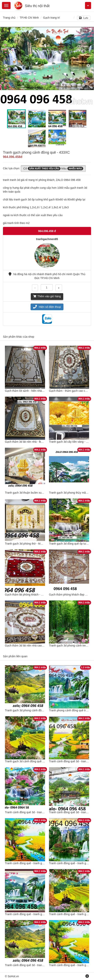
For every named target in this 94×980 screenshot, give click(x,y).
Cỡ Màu (53, 169)
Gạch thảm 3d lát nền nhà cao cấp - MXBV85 (33, 645)
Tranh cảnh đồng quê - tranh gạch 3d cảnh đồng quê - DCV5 (42, 863)
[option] (47, 66)
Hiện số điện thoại (47, 307)
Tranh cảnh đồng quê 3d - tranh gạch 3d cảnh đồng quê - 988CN (44, 965)
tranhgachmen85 (47, 239)
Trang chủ (9, 18)
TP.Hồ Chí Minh (29, 18)
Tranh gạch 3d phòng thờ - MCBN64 (27, 544)
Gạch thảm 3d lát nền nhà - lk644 (25, 442)
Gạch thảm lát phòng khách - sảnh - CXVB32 (32, 595)
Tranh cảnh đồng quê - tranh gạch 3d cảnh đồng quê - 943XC (42, 914)
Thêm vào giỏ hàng (47, 296)
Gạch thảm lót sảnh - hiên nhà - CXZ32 (29, 391)
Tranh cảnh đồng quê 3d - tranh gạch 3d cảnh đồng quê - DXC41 (45, 812)
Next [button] (88, 66)
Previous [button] (6, 66)
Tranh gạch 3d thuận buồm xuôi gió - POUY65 (33, 493)
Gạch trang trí (52, 18)
